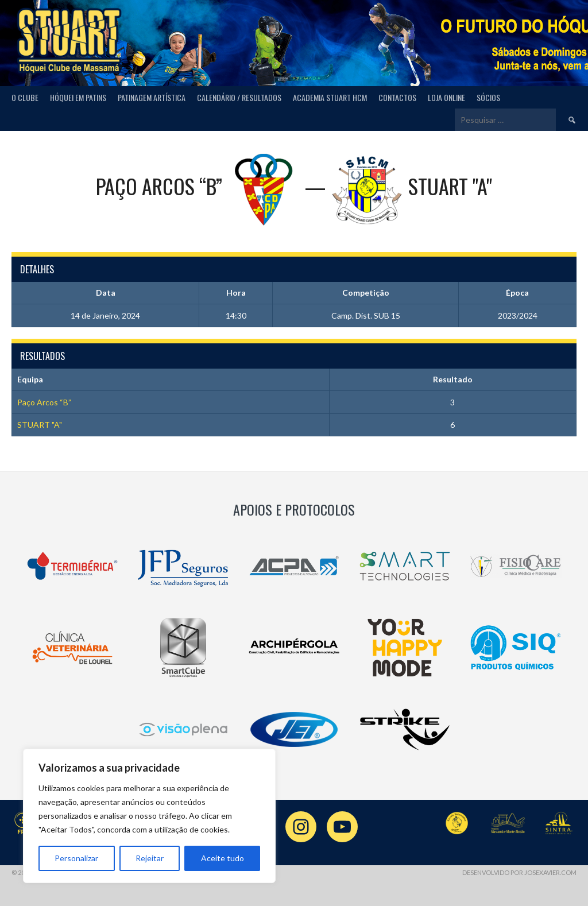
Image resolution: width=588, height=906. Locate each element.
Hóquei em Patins (78, 97)
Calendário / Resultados (239, 97)
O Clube (25, 97)
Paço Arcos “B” (44, 402)
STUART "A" (40, 425)
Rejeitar (150, 858)
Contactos (397, 97)
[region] (149, 816)
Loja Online (446, 97)
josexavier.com (550, 872)
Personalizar (76, 858)
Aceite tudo (223, 858)
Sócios (488, 97)
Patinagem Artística (152, 97)
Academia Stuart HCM (330, 97)
